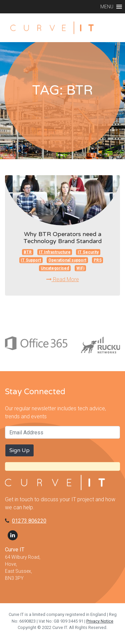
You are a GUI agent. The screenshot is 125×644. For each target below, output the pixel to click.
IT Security (88, 252)
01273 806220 (29, 521)
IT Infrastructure (55, 252)
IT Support (31, 260)
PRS (98, 260)
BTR (28, 252)
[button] (107, 7)
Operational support (67, 260)
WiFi (80, 268)
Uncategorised (55, 268)
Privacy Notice (100, 621)
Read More (63, 279)
